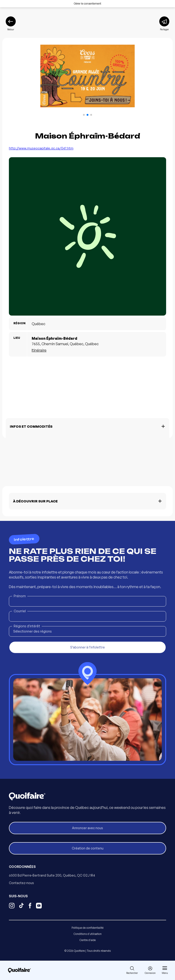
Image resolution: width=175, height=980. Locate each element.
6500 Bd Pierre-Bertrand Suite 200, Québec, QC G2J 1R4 (52, 875)
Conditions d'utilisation (88, 934)
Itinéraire (39, 350)
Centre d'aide (88, 940)
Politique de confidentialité (87, 928)
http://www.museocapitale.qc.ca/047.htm (41, 148)
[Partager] (164, 24)
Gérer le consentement (87, 4)
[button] (84, 115)
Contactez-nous (21, 883)
